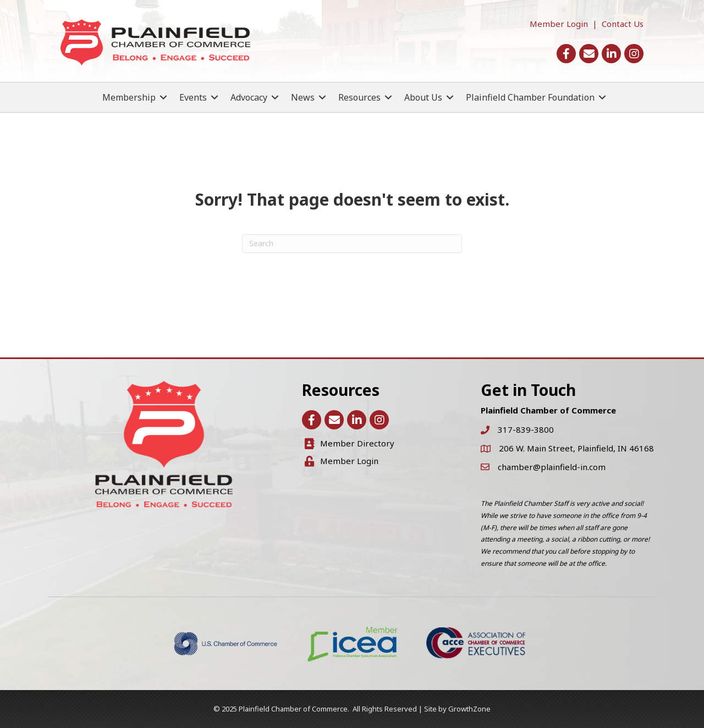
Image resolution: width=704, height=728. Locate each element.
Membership (129, 97)
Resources (359, 97)
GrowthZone (469, 709)
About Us (423, 97)
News (303, 97)
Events (193, 97)
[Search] (352, 244)
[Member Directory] (350, 444)
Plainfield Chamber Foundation (530, 97)
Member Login (559, 24)
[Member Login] (342, 461)
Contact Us (623, 24)
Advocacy (249, 97)
